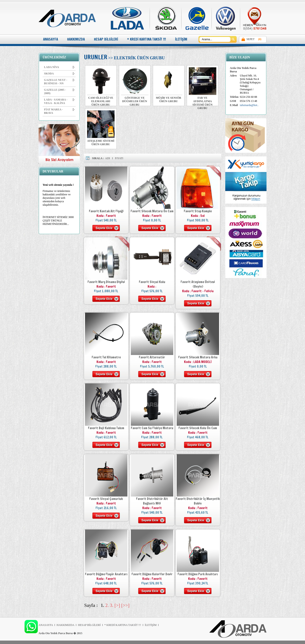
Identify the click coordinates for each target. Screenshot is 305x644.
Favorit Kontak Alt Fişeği (106, 211)
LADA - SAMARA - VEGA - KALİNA (59, 101)
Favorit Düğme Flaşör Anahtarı (106, 574)
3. (112, 605)
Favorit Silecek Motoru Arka (198, 357)
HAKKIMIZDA (76, 39)
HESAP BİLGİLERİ (106, 39)
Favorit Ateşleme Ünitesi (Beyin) (198, 284)
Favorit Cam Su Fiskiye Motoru (152, 428)
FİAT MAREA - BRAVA (59, 111)
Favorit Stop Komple (198, 211)
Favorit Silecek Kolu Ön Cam (198, 428)
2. (107, 605)
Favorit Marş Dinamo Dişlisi (106, 282)
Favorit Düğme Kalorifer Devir (152, 574)
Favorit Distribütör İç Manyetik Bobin (198, 501)
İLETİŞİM (181, 39)
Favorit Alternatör (152, 357)
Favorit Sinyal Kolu (152, 282)
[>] (117, 605)
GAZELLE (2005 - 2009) (59, 91)
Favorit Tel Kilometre (106, 357)
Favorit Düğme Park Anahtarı (198, 574)
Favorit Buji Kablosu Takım (106, 428)
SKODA (59, 74)
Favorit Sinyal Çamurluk (106, 499)
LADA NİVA (59, 67)
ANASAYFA (51, 39)
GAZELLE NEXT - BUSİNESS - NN (59, 82)
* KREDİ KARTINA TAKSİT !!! (147, 39)
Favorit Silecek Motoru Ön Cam (152, 211)
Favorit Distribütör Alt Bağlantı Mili (152, 501)
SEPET (250, 39)
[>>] (125, 605)
